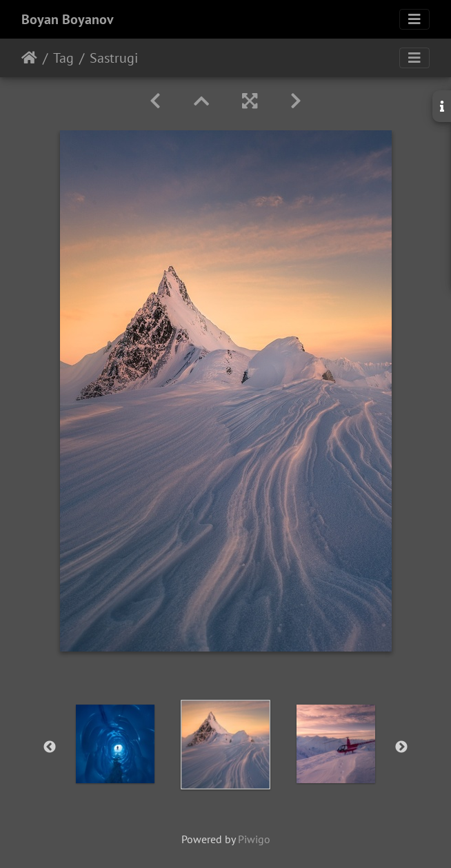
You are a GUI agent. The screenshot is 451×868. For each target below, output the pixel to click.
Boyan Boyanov (68, 19)
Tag (63, 58)
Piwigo (254, 839)
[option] (115, 744)
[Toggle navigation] (414, 19)
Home (29, 58)
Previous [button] (50, 747)
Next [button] (401, 747)
